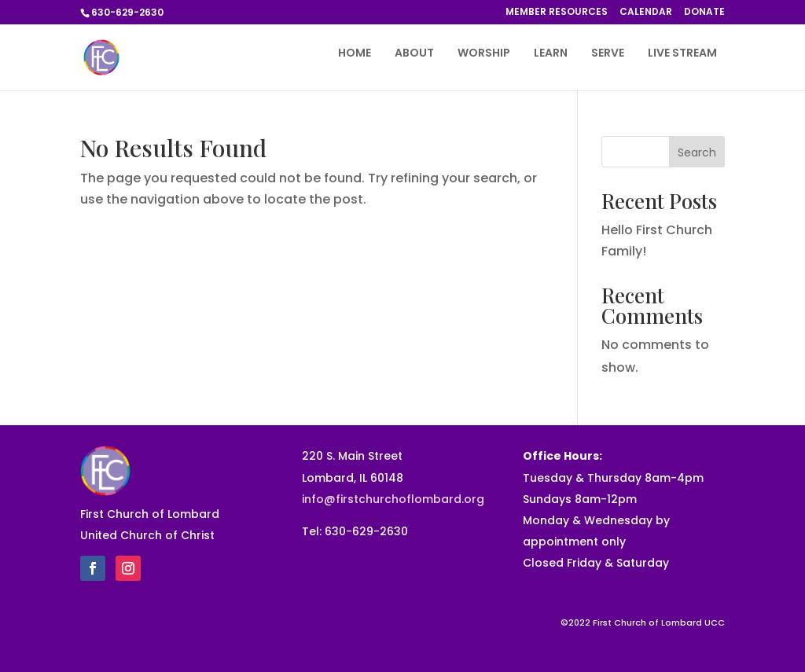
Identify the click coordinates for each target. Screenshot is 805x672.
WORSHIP (484, 54)
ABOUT (414, 54)
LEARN (551, 54)
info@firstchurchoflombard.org (393, 499)
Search (697, 152)
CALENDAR (646, 13)
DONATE (704, 13)
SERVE (608, 54)
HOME (355, 54)
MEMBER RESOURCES (557, 13)
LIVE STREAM (682, 54)
